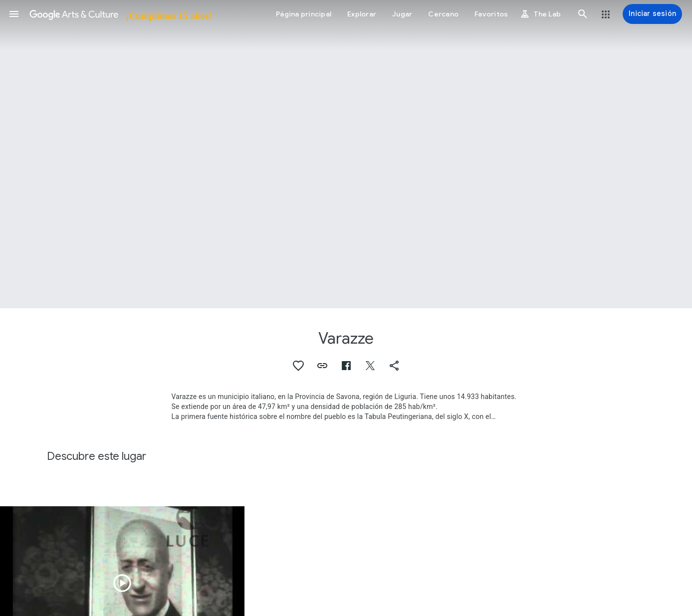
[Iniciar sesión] (652, 14)
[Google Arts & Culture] (120, 14)
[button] (14, 14)
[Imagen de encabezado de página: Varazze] (346, 154)
